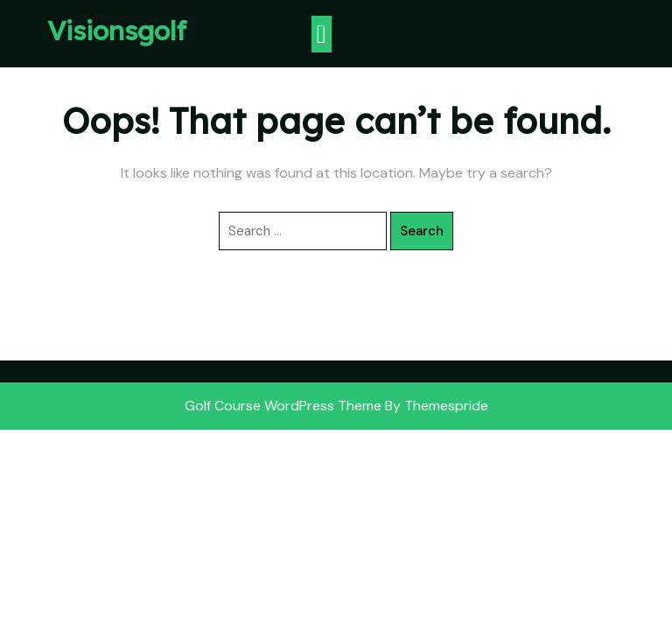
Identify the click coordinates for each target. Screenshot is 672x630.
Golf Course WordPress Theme (283, 406)
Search (422, 231)
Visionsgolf (117, 31)
